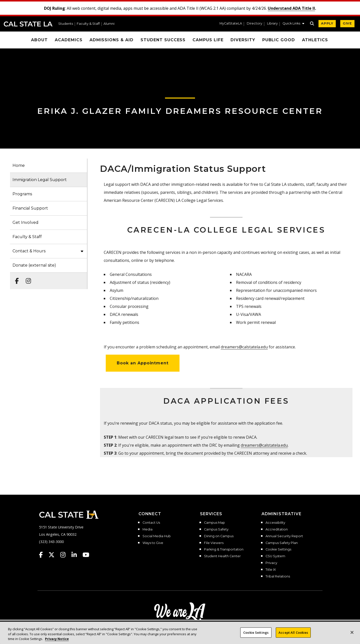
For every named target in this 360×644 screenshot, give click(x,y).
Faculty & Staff (88, 24)
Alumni (109, 24)
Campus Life (208, 40)
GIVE (347, 23)
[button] (293, 24)
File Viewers (214, 543)
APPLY (327, 23)
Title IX (271, 570)
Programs (22, 194)
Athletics (315, 40)
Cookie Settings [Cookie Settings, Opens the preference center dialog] (256, 632)
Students (66, 24)
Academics (69, 40)
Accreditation (277, 529)
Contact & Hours (29, 251)
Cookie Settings (278, 549)
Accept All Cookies (293, 632)
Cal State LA (28, 24)
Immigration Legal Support (40, 180)
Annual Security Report (284, 536)
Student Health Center (222, 556)
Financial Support (30, 208)
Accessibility (275, 523)
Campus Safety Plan (282, 543)
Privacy (271, 563)
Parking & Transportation (224, 549)
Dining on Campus (219, 536)
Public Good (279, 40)
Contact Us (151, 523)
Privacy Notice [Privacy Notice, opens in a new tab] (57, 639)
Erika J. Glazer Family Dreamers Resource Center (180, 111)
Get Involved (25, 222)
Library (272, 24)
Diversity (243, 40)
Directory (254, 24)
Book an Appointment (143, 363)
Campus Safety (216, 529)
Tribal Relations (278, 576)
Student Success (163, 40)
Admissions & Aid (111, 40)
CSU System (275, 556)
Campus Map (214, 523)
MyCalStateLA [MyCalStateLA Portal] (231, 24)
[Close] (352, 632)
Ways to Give (153, 543)
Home (19, 165)
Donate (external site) (34, 265)
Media (147, 529)
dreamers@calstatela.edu (244, 347)
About (39, 40)
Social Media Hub (157, 536)
